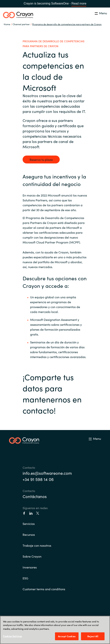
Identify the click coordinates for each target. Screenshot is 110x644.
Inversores (30, 567)
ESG (25, 578)
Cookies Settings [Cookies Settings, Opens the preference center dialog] (13, 636)
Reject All (93, 636)
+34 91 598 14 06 (38, 479)
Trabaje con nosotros (37, 545)
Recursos (29, 534)
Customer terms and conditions (44, 589)
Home (7, 24)
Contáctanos (35, 496)
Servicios (29, 524)
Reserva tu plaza (41, 159)
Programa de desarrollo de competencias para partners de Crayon (67, 24)
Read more (79, 3)
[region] (55, 630)
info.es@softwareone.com (47, 473)
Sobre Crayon (32, 556)
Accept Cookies (67, 636)
